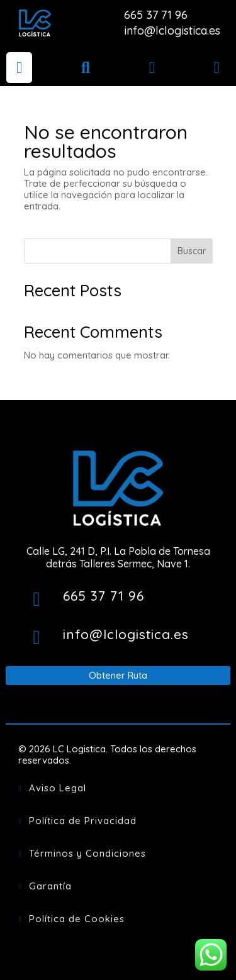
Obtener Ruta (118, 675)
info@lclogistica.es (172, 31)
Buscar (192, 251)
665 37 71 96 (156, 15)
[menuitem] (19, 68)
